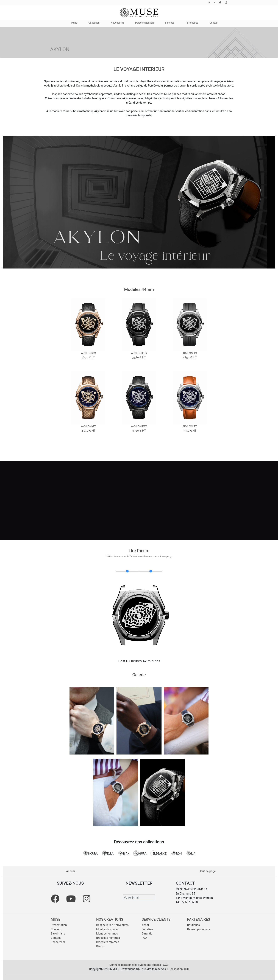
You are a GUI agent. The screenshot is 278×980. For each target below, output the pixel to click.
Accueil (71, 871)
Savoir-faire (58, 934)
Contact (56, 938)
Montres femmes (107, 934)
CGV (166, 965)
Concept (56, 929)
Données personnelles (124, 965)
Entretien (147, 929)
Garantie (147, 934)
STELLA (108, 853)
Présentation (59, 925)
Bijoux (100, 946)
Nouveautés (121, 925)
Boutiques (193, 925)
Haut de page (207, 871)
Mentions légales (150, 965)
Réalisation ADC (179, 969)
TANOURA (90, 853)
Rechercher (58, 942)
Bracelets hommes (108, 938)
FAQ (144, 938)
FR (209, 2)
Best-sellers (104, 925)
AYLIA (191, 853)
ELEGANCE (158, 853)
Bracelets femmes (108, 942)
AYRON (176, 853)
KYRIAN (124, 853)
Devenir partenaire (199, 929)
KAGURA (140, 853)
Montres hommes (107, 929)
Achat (145, 925)
